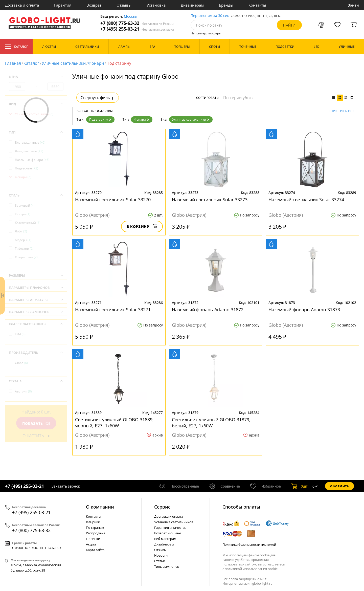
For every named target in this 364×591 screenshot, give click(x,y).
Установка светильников (174, 522)
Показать (36, 423)
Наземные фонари (32, 160)
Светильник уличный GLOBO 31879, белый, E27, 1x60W (211, 423)
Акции (91, 544)
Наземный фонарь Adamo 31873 (304, 310)
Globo (21, 363)
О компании (100, 507)
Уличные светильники (64, 63)
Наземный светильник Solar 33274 (306, 200)
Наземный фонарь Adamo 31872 (208, 310)
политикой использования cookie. (252, 569)
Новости (161, 555)
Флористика (26, 257)
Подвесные (27, 168)
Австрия (23, 391)
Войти (353, 5)
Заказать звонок (66, 486)
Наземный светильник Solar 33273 (210, 200)
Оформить (339, 486)
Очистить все (341, 111)
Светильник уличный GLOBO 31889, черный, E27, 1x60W (114, 423)
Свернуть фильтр (98, 98)
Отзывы (124, 5)
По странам (95, 528)
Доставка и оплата (22, 5)
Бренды (226, 5)
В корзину (142, 226)
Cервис (162, 507)
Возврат (94, 5)
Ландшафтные (29, 151)
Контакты (257, 5)
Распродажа (96, 533)
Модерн (23, 240)
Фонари (96, 63)
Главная (13, 63)
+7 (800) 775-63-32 (137, 23)
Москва (130, 17)
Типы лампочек (167, 566)
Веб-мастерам (165, 539)
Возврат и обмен (167, 533)
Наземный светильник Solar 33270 (113, 200)
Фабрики (93, 522)
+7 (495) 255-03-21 (137, 29)
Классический (28, 223)
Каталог (16, 47)
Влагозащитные (30, 143)
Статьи (160, 561)
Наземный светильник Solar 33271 (113, 310)
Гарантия (63, 5)
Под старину (100, 119)
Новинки (93, 539)
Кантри (23, 214)
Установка (156, 5)
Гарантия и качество (170, 528)
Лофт (21, 231)
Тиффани (24, 248)
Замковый (25, 205)
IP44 (20, 334)
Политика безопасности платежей (249, 544)
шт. (300, 486)
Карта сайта (95, 550)
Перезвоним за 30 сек (210, 16)
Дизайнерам (192, 5)
